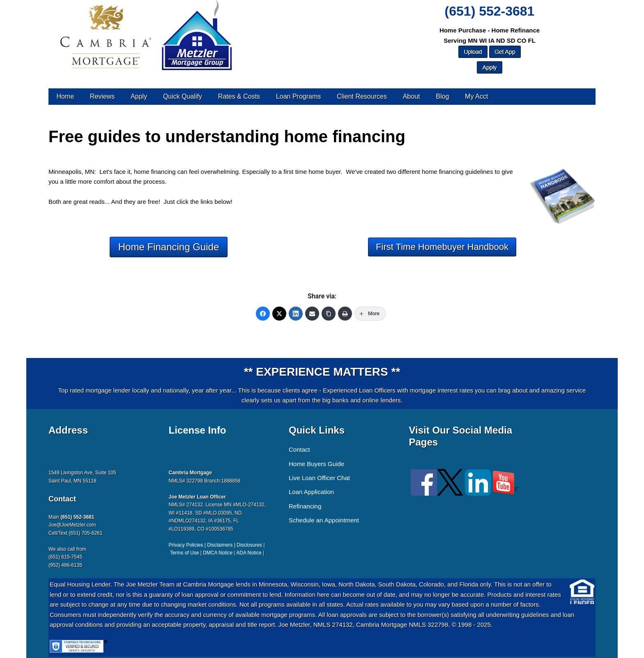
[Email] (312, 314)
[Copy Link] (329, 314)
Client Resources (362, 96)
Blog (442, 96)
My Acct (476, 96)
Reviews (102, 96)
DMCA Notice (218, 553)
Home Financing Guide (169, 247)
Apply (139, 96)
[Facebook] (263, 314)
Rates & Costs (239, 96)
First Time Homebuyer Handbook (442, 247)
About (412, 96)
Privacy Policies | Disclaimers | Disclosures (216, 545)
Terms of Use (185, 553)
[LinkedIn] (296, 314)
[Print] (345, 314)
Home (65, 96)
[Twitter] (279, 314)
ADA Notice (249, 553)
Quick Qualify (183, 96)
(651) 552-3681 (490, 11)
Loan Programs (298, 96)
